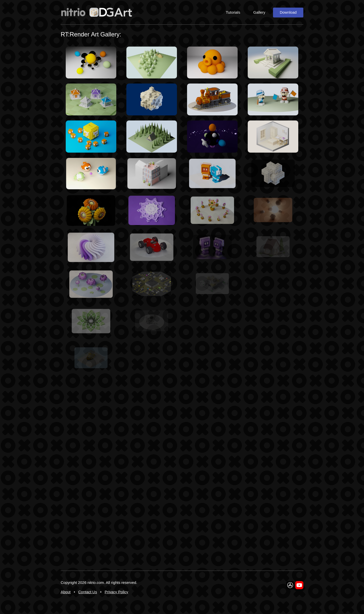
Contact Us (87, 592)
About (66, 592)
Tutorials (233, 12)
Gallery (259, 12)
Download (288, 12)
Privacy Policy (116, 592)
